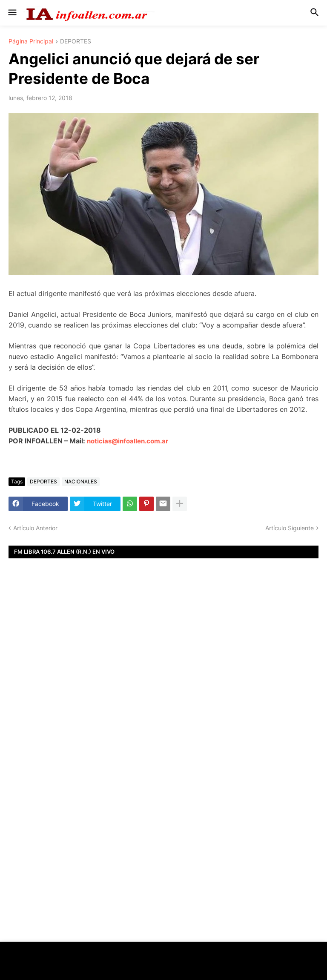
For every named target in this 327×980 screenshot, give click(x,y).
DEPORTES (76, 42)
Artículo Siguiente (290, 528)
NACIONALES (81, 481)
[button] (12, 13)
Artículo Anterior (35, 528)
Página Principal (31, 42)
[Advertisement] (163, 681)
